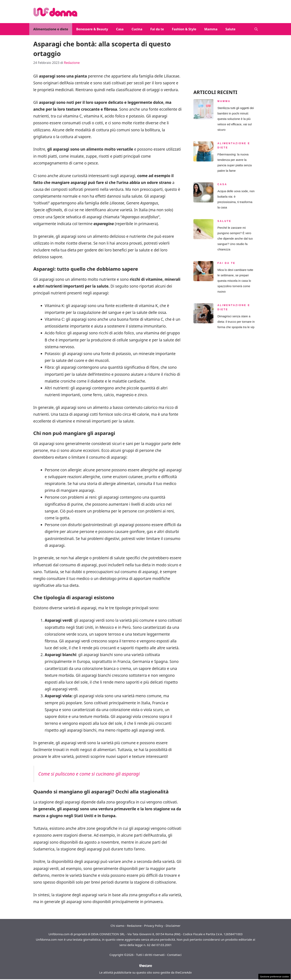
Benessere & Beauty (92, 29)
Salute (230, 29)
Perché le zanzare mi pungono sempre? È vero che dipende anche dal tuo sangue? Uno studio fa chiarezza (235, 238)
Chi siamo (118, 926)
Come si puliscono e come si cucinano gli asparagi (89, 774)
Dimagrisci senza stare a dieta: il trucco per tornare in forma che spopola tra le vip (236, 322)
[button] (256, 29)
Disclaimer (173, 926)
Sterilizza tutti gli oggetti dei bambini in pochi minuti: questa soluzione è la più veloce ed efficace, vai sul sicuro (236, 119)
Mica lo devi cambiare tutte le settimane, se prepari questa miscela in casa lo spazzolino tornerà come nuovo (235, 281)
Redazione (134, 926)
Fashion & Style (184, 29)
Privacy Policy (154, 926)
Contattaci (174, 955)
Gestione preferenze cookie (274, 976)
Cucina (137, 29)
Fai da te (157, 29)
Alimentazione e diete (51, 29)
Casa (120, 29)
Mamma (211, 29)
